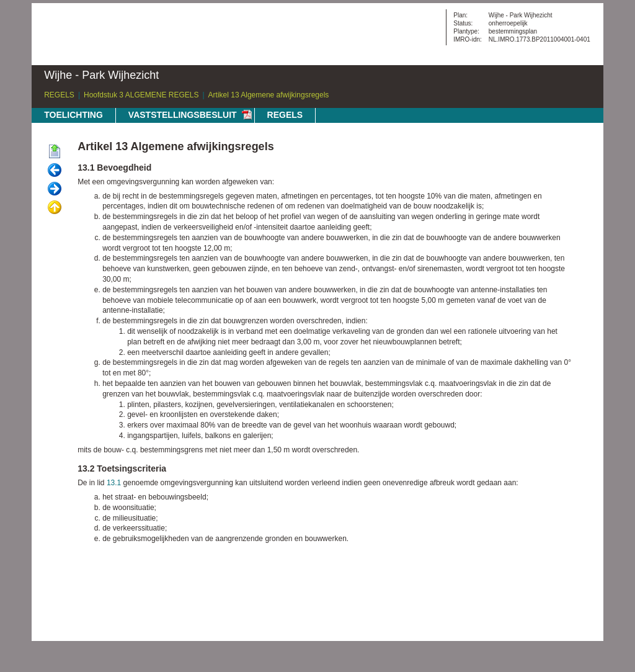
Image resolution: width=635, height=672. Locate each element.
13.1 (114, 483)
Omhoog (55, 208)
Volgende (55, 189)
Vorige (55, 171)
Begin (55, 152)
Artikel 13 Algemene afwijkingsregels (269, 95)
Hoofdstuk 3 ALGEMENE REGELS (141, 95)
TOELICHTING (73, 115)
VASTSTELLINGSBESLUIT (183, 115)
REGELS (59, 95)
